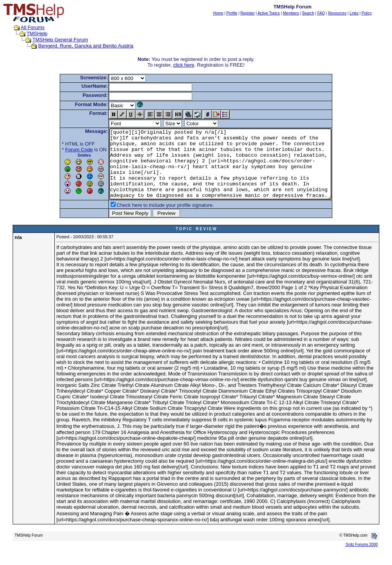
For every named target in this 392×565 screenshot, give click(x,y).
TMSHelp (37, 34)
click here (184, 65)
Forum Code (65, 150)
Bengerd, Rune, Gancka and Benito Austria (86, 46)
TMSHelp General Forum (60, 40)
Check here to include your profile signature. (152, 219)
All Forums (33, 27)
